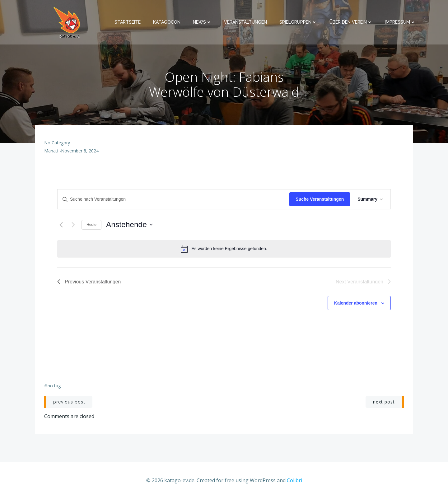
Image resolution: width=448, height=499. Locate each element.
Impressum (400, 22)
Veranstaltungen (245, 22)
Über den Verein (351, 22)
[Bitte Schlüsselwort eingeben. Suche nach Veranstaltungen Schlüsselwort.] (173, 199)
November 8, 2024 (80, 151)
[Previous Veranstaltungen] (61, 225)
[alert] (224, 249)
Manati (51, 151)
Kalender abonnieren (356, 303)
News (202, 22)
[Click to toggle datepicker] (129, 225)
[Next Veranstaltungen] (73, 225)
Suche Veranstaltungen (320, 199)
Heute (91, 225)
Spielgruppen (298, 22)
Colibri (294, 480)
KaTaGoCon (167, 22)
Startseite (128, 22)
